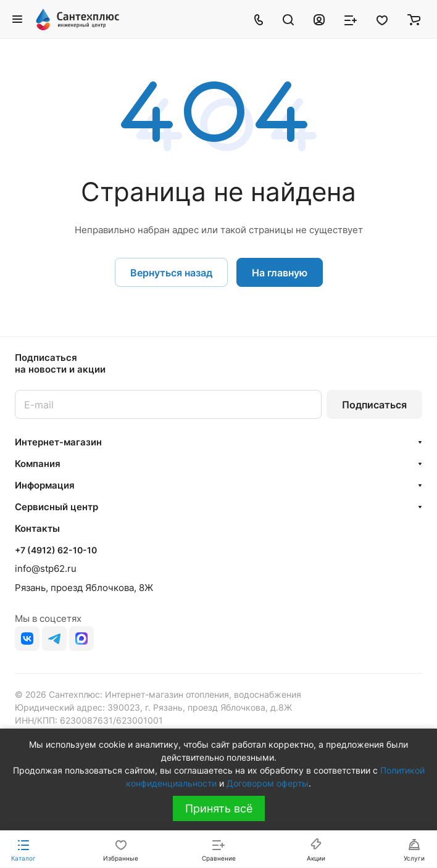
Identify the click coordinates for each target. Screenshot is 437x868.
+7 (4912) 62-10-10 (56, 550)
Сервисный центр (56, 507)
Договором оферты (268, 783)
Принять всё (219, 808)
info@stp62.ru (46, 568)
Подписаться (374, 405)
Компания (38, 464)
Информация (45, 485)
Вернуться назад (171, 273)
